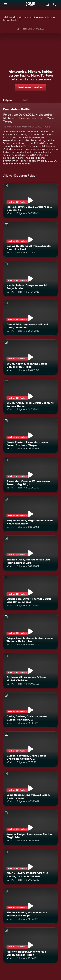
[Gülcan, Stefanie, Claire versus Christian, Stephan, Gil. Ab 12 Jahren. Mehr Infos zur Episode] (30, 749)
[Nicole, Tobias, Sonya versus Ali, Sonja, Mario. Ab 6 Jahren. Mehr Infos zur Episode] (30, 279)
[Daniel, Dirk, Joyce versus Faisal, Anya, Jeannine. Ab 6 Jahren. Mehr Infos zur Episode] (30, 318)
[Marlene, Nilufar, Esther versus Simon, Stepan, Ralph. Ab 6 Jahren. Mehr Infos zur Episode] (30, 945)
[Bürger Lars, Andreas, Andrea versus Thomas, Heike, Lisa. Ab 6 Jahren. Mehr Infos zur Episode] (30, 631)
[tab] (8, 100)
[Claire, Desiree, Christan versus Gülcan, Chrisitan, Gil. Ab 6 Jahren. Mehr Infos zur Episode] (30, 710)
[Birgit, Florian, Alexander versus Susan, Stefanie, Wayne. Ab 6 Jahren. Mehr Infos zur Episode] (30, 435)
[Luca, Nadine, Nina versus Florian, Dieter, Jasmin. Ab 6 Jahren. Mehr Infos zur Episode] (30, 788)
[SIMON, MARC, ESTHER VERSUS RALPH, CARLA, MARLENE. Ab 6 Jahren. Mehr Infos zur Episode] (30, 867)
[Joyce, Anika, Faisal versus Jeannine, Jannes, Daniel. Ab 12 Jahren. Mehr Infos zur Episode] (30, 396)
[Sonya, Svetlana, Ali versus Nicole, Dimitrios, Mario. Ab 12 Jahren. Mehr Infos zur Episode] (30, 240)
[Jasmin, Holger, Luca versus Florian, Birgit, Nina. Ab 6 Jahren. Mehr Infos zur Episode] (30, 828)
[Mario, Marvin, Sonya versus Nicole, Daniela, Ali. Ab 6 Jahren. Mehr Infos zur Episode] (30, 200)
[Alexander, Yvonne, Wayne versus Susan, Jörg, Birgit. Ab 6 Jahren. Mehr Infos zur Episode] (30, 475)
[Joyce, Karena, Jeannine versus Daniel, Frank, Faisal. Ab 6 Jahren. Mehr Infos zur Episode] (30, 357)
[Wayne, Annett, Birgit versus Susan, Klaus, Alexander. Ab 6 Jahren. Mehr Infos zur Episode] (30, 514)
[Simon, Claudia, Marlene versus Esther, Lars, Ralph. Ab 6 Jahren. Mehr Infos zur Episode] (30, 906)
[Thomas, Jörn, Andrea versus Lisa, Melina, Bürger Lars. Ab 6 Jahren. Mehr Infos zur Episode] (30, 553)
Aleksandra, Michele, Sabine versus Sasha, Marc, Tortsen (29, 19)
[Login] (54, 4)
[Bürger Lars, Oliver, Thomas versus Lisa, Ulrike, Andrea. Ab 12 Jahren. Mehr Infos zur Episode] (30, 592)
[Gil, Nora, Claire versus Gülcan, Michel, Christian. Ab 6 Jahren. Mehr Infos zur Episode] (30, 671)
